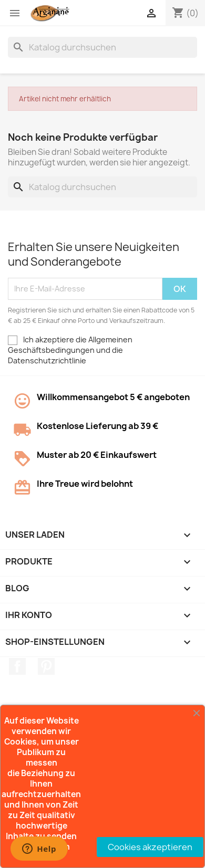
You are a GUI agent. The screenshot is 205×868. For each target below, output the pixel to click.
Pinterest (46, 666)
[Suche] (102, 47)
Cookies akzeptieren (150, 847)
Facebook (17, 666)
